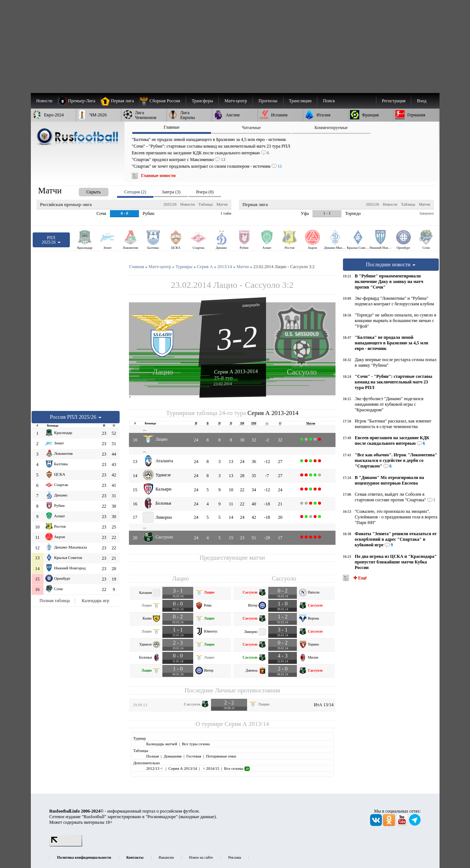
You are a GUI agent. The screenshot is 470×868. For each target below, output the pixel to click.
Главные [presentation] (171, 127)
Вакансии (166, 857)
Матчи (222, 204)
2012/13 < (155, 768)
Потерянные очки (221, 756)
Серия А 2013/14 (247, 724)
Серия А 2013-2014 (236, 371)
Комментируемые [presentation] (331, 128)
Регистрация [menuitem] (394, 101)
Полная (152, 756)
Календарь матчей (161, 744)
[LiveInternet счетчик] (66, 845)
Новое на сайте (201, 857)
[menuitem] (163, 101)
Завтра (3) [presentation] (171, 192)
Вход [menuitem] (422, 101)
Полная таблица (54, 601)
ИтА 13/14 (324, 705)
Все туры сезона (196, 744)
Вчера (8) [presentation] (205, 192)
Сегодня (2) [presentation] (135, 192)
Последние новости (391, 264)
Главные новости (158, 176)
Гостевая (194, 756)
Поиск (329, 101)
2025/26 (170, 204)
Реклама (235, 857)
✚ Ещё (359, 578)
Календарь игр (95, 601)
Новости (187, 204)
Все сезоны (237, 768)
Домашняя (172, 756)
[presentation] (86, 191)
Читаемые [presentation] (251, 128)
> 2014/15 (210, 768)
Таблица (205, 204)
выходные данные (197, 817)
